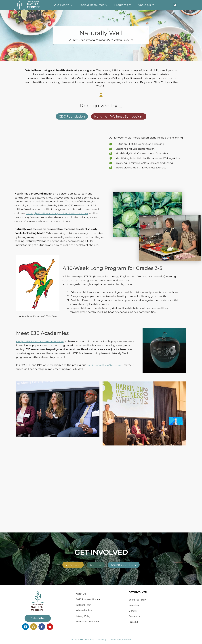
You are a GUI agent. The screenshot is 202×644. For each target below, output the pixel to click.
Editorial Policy (84, 610)
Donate (133, 611)
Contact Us (135, 616)
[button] (175, 5)
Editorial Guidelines (121, 638)
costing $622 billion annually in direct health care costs (59, 213)
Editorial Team (84, 605)
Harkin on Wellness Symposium (106, 365)
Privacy (102, 638)
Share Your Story (138, 600)
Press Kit (133, 622)
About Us (81, 594)
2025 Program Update (88, 599)
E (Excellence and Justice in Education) (42, 341)
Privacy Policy (83, 616)
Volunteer (134, 605)
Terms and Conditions (88, 621)
